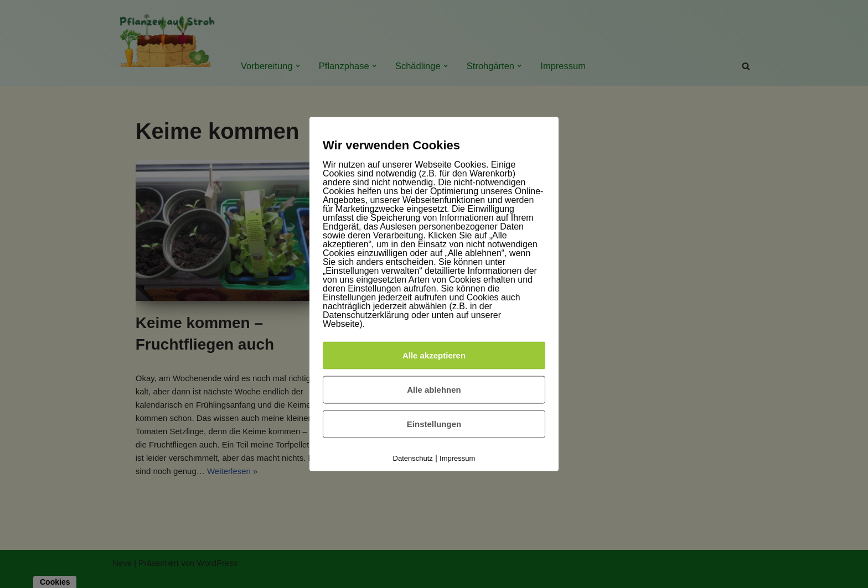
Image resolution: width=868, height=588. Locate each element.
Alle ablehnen (434, 390)
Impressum (457, 458)
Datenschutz (413, 458)
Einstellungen (434, 424)
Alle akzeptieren (434, 355)
